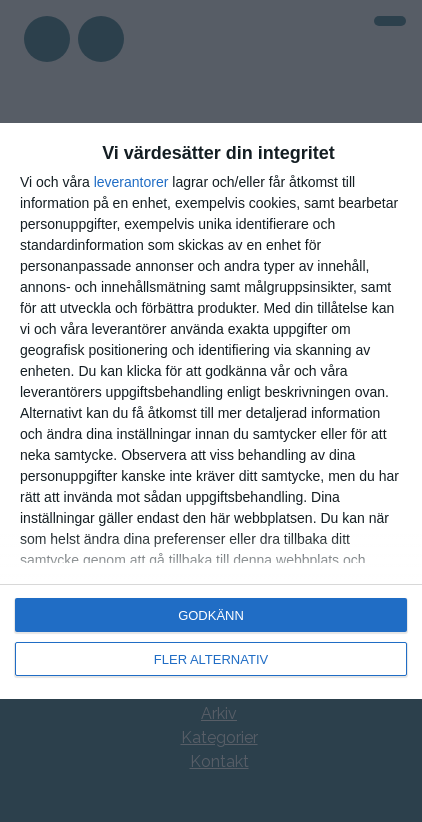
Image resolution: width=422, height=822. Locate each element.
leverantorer (131, 182)
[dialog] (211, 410)
